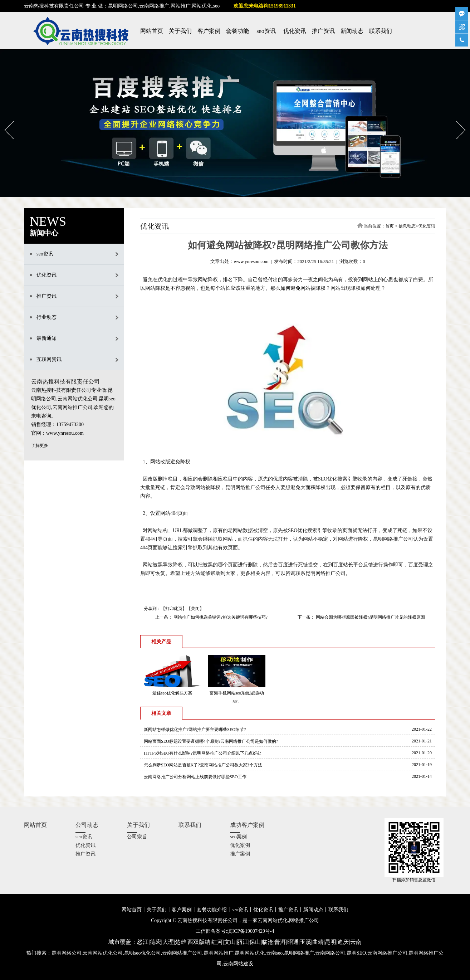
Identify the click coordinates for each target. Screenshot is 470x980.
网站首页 (152, 31)
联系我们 (381, 31)
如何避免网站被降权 (303, 288)
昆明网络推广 (240, 487)
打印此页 (174, 609)
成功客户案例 (247, 825)
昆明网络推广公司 (325, 573)
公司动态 (87, 825)
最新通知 (46, 338)
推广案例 (240, 854)
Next (457, 119)
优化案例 (240, 845)
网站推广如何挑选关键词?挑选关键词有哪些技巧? (220, 617)
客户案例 (209, 31)
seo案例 (238, 837)
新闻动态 (352, 31)
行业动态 (46, 317)
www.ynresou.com (251, 261)
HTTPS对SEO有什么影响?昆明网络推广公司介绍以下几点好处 (203, 753)
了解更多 (40, 445)
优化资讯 (295, 31)
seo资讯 (266, 31)
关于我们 (180, 31)
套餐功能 (238, 31)
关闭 (195, 609)
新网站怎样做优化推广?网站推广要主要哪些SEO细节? (195, 730)
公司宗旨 (137, 837)
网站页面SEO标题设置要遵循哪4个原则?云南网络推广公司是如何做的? (211, 741)
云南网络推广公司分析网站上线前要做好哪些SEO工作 (195, 777)
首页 (390, 226)
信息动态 (407, 226)
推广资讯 (323, 31)
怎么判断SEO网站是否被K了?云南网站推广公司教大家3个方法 (203, 765)
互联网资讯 (49, 359)
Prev (4, 119)
